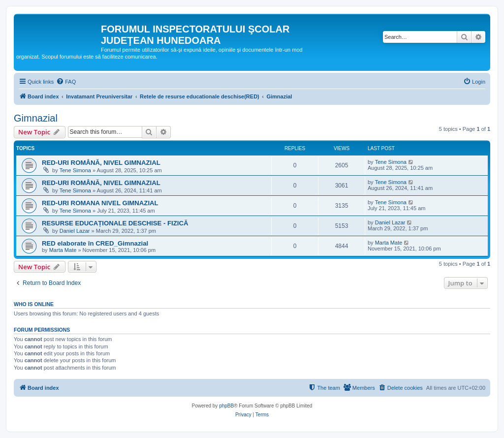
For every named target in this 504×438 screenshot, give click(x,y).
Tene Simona (75, 170)
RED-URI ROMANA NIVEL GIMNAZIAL (100, 203)
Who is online (34, 304)
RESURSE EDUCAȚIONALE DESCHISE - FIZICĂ (115, 223)
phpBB (226, 406)
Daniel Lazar (75, 231)
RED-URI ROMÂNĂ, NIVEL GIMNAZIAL (101, 163)
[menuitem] (66, 82)
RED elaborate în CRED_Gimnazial (95, 243)
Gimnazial (36, 118)
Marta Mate (63, 250)
